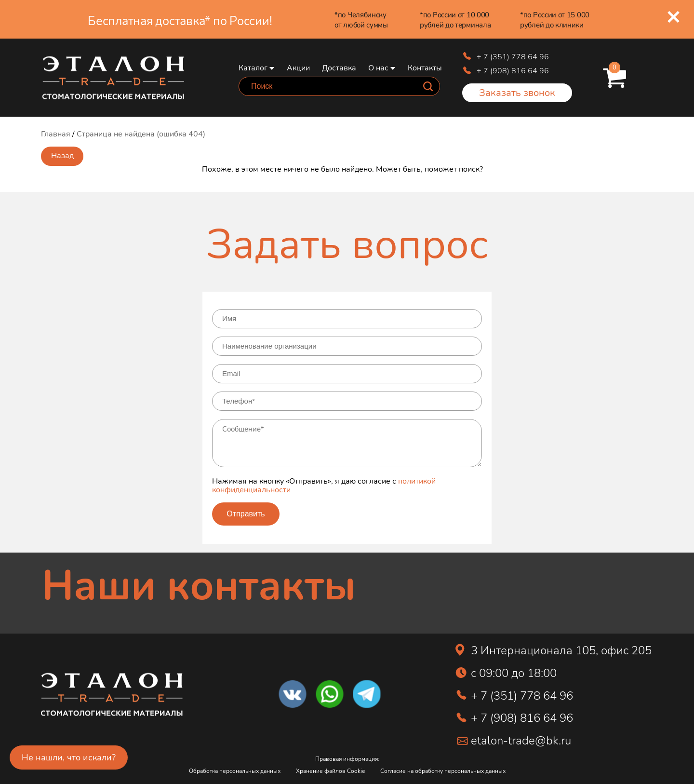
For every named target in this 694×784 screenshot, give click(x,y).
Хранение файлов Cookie (330, 771)
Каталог (253, 67)
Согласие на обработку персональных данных (443, 771)
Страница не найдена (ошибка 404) (141, 133)
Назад (62, 155)
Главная (56, 133)
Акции (298, 67)
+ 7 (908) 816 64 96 (513, 70)
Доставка (339, 67)
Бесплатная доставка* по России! (180, 20)
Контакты (425, 67)
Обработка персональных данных (235, 771)
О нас (378, 67)
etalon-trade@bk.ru (521, 740)
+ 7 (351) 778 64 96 (513, 56)
